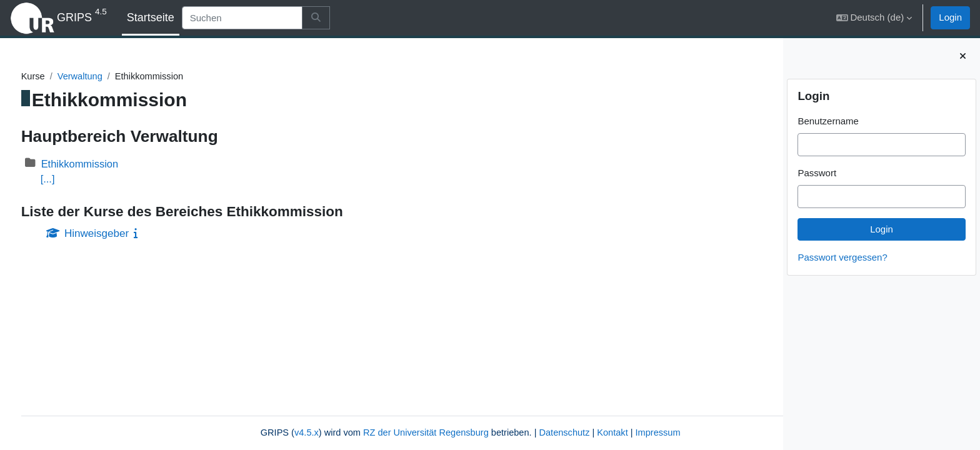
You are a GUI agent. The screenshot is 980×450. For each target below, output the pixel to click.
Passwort (817, 173)
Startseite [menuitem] (151, 17)
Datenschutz (498, 433)
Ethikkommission (105, 164)
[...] (71, 180)
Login (950, 17)
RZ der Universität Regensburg (356, 433)
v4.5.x (232, 433)
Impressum (594, 433)
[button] (874, 18)
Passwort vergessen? (842, 257)
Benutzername (828, 121)
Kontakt (548, 433)
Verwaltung (104, 77)
